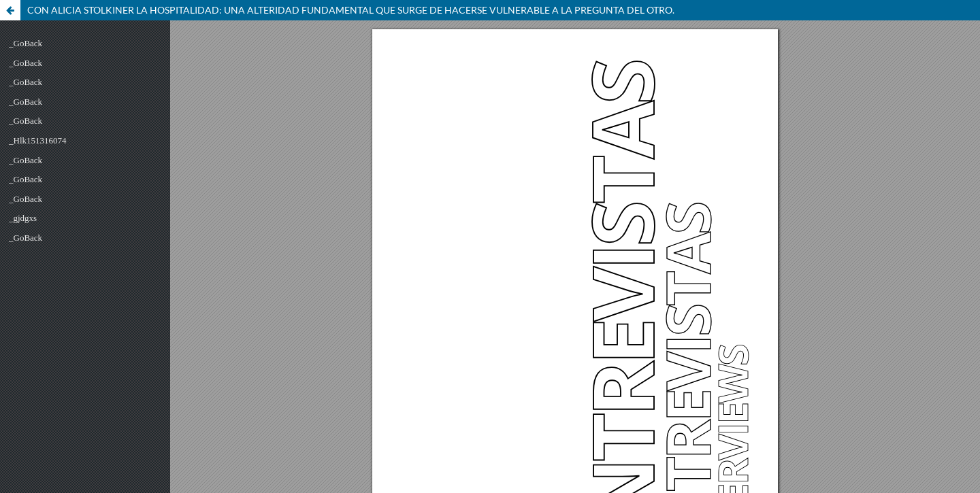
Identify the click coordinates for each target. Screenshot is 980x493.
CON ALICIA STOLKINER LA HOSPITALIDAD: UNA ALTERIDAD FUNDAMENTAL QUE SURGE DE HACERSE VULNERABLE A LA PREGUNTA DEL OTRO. (351, 10)
